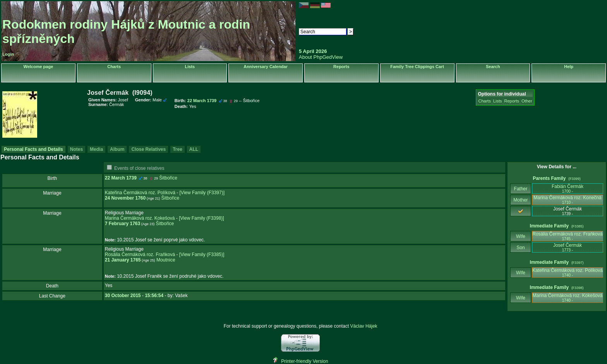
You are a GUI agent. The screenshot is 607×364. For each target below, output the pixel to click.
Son (521, 248)
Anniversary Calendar (266, 67)
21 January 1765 (123, 260)
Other (527, 101)
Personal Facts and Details (33, 149)
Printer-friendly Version (304, 361)
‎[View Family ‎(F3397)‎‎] (202, 193)
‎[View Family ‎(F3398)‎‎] (201, 218)
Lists (190, 67)
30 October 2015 (123, 296)
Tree (177, 149)
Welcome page (38, 67)
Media (96, 149)
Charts (114, 67)
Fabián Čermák (568, 189)
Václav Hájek (364, 326)
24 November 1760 (125, 198)
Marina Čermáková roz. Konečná (567, 200)
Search (493, 67)
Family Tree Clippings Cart (417, 67)
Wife (521, 236)
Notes (76, 149)
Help (569, 67)
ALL (194, 149)
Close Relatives (148, 149)
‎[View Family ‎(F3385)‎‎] (202, 255)
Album (117, 149)
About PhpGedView (321, 57)
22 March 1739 (121, 178)
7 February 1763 (123, 224)
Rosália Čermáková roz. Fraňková (140, 255)
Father (520, 189)
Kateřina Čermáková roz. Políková (140, 193)
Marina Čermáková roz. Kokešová (140, 218)
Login (8, 54)
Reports (341, 67)
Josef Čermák (568, 247)
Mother (521, 200)
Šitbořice (168, 178)
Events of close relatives (139, 168)
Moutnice (166, 260)
